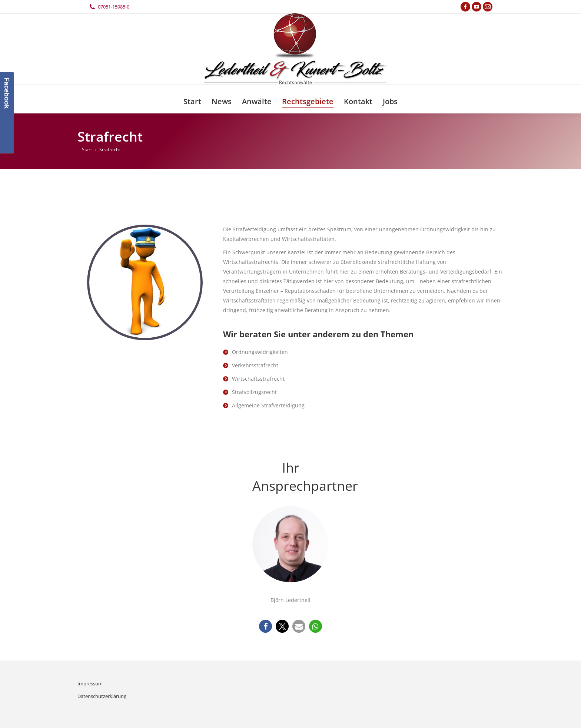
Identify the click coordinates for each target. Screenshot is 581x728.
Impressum (90, 684)
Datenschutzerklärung (102, 696)
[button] (265, 626)
